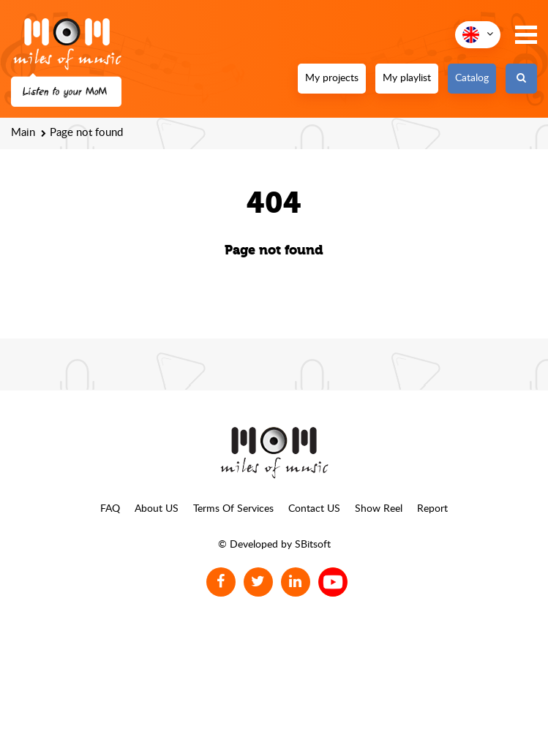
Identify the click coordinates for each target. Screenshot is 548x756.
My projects (332, 78)
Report (432, 509)
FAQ (110, 509)
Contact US (314, 509)
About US (157, 509)
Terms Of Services (233, 509)
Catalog (472, 78)
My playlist (407, 78)
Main (23, 133)
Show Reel (379, 509)
